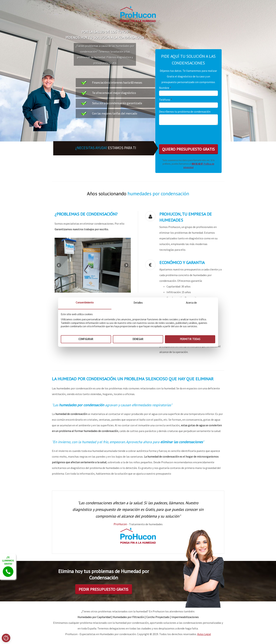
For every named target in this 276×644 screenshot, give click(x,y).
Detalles (138, 303)
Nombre (165, 88)
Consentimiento (85, 302)
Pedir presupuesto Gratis (104, 589)
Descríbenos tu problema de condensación (185, 112)
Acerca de (191, 303)
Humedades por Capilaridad (94, 617)
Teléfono (166, 100)
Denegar (138, 339)
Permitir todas (190, 339)
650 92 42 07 (197, 164)
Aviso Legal (204, 634)
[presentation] (186, 133)
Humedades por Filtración (128, 617)
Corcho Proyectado (158, 617)
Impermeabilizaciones (185, 617)
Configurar (86, 339)
